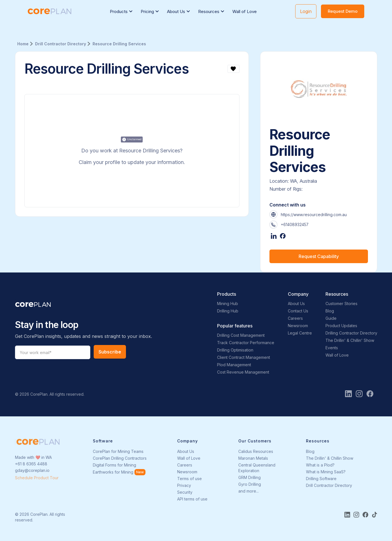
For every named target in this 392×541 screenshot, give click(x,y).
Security (185, 492)
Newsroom (298, 326)
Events (332, 348)
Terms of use (189, 479)
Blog (330, 311)
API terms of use (192, 499)
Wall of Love (245, 11)
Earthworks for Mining (113, 472)
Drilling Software (321, 479)
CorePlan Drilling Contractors (120, 458)
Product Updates (341, 326)
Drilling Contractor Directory (351, 333)
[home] (50, 11)
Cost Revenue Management (243, 372)
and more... (249, 491)
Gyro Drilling (250, 484)
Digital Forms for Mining (114, 465)
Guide (331, 318)
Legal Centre (300, 333)
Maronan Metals (253, 458)
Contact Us (298, 311)
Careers (295, 318)
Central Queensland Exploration (257, 468)
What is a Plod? (320, 465)
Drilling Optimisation (235, 350)
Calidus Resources (256, 451)
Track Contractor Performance (246, 343)
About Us (296, 303)
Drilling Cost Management (241, 335)
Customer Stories (341, 303)
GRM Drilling (249, 477)
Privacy (184, 485)
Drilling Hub (228, 311)
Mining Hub (228, 303)
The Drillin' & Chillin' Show (350, 340)
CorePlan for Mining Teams (118, 451)
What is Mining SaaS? (326, 472)
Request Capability (319, 256)
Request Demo (343, 11)
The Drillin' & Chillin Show (330, 458)
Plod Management (234, 365)
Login (306, 11)
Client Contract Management (244, 357)
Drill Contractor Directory (329, 485)
